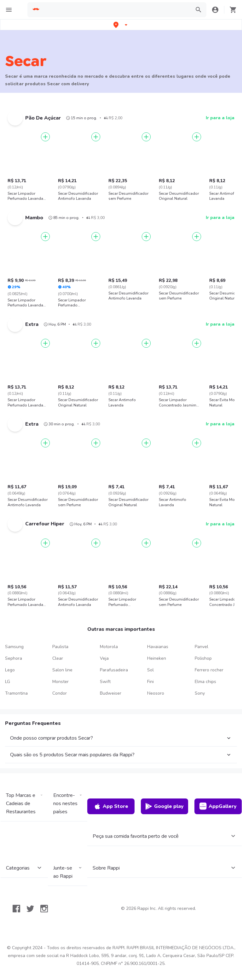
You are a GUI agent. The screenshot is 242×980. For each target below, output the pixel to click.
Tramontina (16, 693)
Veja (104, 658)
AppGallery (218, 806)
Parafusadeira (114, 670)
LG (8, 682)
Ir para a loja (220, 118)
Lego (10, 670)
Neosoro (156, 693)
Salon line (62, 670)
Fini (150, 682)
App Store (111, 806)
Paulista (60, 647)
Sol (150, 670)
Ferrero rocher (209, 670)
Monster (60, 682)
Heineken (157, 658)
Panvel (202, 647)
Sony (200, 693)
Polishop (203, 658)
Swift (105, 682)
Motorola (109, 647)
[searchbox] (116, 10)
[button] (121, 25)
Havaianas (158, 647)
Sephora (14, 658)
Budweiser (111, 693)
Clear (58, 658)
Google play (164, 806)
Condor (60, 693)
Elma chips (205, 682)
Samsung (14, 647)
